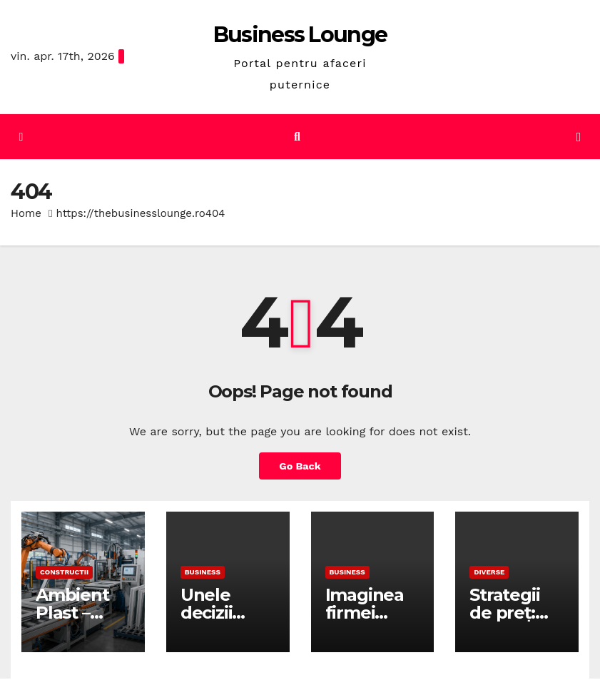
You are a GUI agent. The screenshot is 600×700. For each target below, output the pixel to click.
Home (26, 213)
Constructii (64, 572)
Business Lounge (300, 35)
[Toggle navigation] (579, 137)
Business (203, 572)
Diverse (489, 572)
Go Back (300, 466)
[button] (297, 137)
